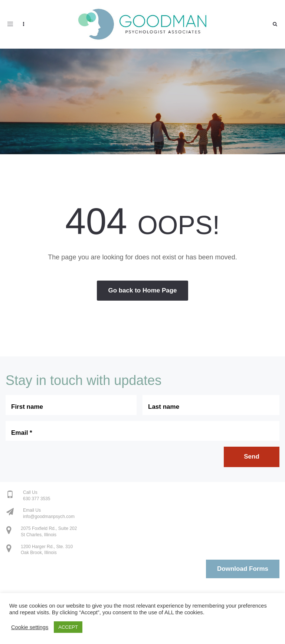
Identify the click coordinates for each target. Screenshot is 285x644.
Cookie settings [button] (30, 627)
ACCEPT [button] (68, 627)
